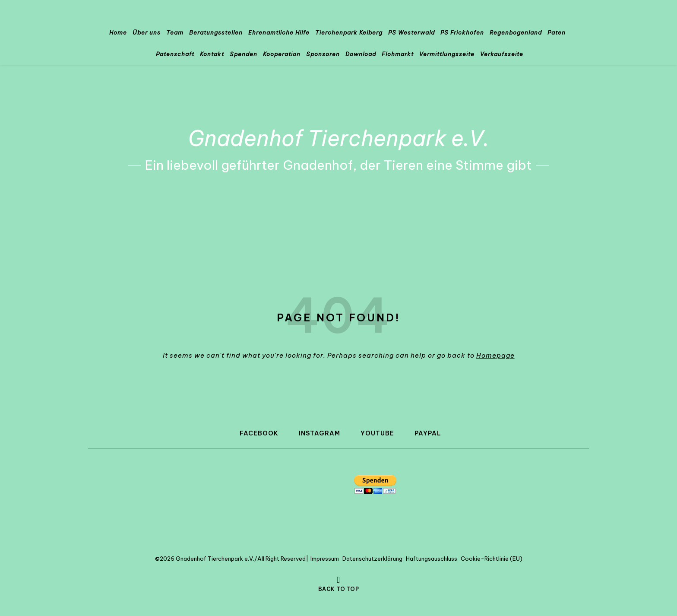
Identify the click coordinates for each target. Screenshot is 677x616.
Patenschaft (175, 54)
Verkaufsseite (502, 54)
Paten (557, 32)
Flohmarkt (398, 54)
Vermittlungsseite (447, 54)
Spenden (244, 54)
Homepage (495, 355)
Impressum (325, 559)
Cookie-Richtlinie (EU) (492, 559)
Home (118, 32)
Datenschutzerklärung (372, 559)
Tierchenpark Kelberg (349, 32)
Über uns (147, 32)
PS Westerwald (411, 32)
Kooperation (282, 54)
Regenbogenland (516, 32)
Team (175, 32)
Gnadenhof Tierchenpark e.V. (339, 138)
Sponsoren (323, 54)
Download (361, 54)
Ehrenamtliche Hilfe (279, 32)
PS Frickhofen (462, 32)
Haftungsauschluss (432, 559)
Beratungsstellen (216, 32)
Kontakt (212, 54)
